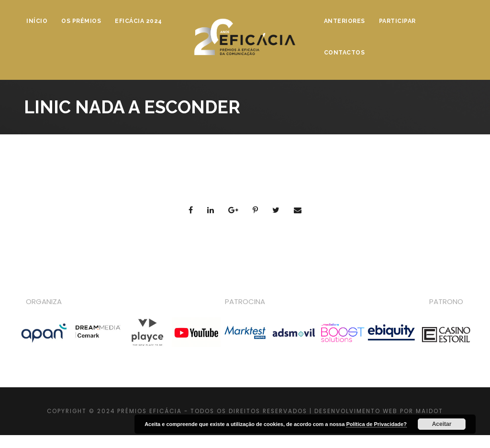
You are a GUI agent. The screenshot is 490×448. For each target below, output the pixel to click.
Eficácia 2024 (139, 21)
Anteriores (345, 21)
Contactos (345, 53)
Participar (397, 21)
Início (37, 21)
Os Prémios (81, 21)
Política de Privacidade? (376, 424)
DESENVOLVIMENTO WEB (356, 411)
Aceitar (442, 424)
